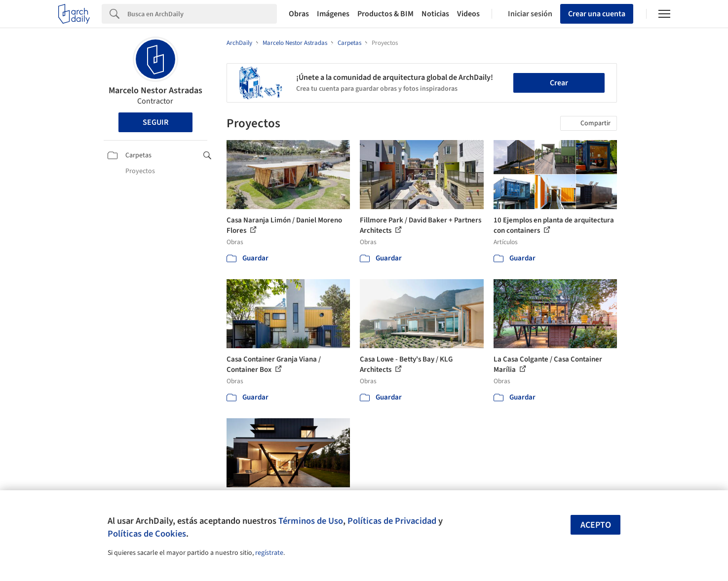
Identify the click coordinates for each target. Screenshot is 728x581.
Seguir (155, 122)
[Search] (202, 14)
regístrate (269, 553)
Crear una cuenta (597, 14)
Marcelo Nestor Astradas (155, 91)
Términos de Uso (311, 521)
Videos (468, 14)
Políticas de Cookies (147, 534)
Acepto (596, 525)
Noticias (435, 14)
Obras (299, 14)
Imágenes (333, 14)
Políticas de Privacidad (392, 521)
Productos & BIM (385, 14)
